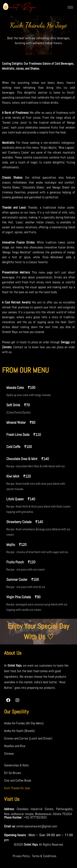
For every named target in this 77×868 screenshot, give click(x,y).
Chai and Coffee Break (18, 780)
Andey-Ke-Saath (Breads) (19, 731)
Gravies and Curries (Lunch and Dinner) (28, 738)
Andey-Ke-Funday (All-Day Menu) (24, 723)
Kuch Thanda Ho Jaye (17, 788)
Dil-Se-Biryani (13, 773)
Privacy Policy (21, 856)
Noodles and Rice (15, 746)
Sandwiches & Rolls (16, 765)
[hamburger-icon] (70, 7)
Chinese (9, 754)
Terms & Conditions (44, 856)
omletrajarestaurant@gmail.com (37, 826)
